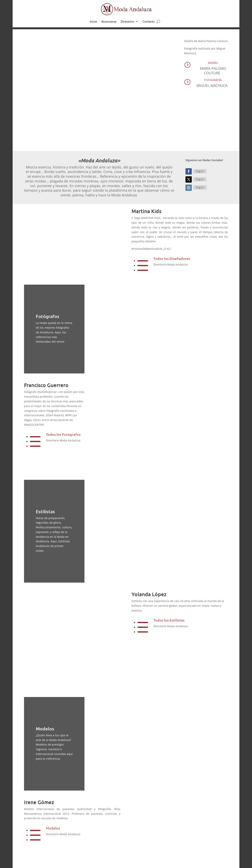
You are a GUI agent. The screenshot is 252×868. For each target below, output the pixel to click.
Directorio (127, 22)
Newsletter (196, 840)
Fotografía (213, 80)
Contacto (149, 22)
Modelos (53, 777)
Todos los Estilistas (169, 620)
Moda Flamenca (145, 840)
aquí (96, 825)
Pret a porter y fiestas (149, 834)
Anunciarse (109, 22)
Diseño (213, 63)
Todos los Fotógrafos (63, 434)
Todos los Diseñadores (172, 258)
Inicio (93, 22)
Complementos (145, 847)
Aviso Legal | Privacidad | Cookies (86, 861)
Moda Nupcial (144, 827)
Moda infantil (144, 820)
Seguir (200, 171)
